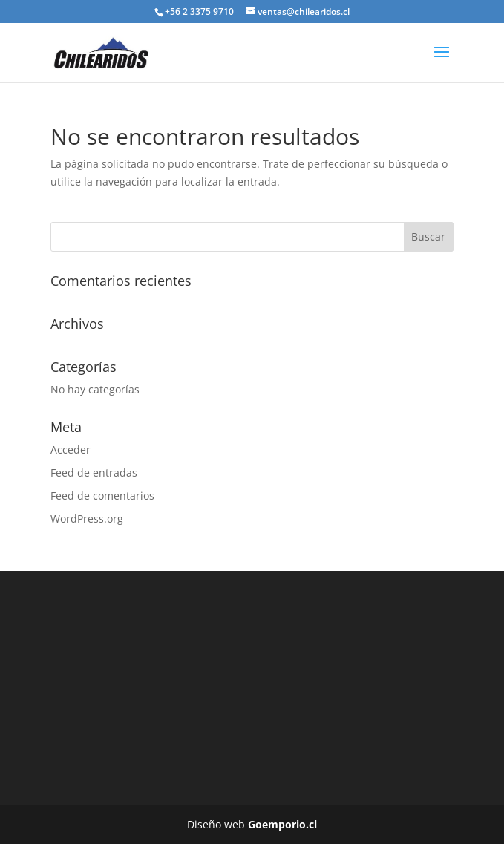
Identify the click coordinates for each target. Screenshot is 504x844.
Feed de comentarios (102, 495)
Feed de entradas (94, 472)
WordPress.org (87, 518)
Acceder (71, 449)
